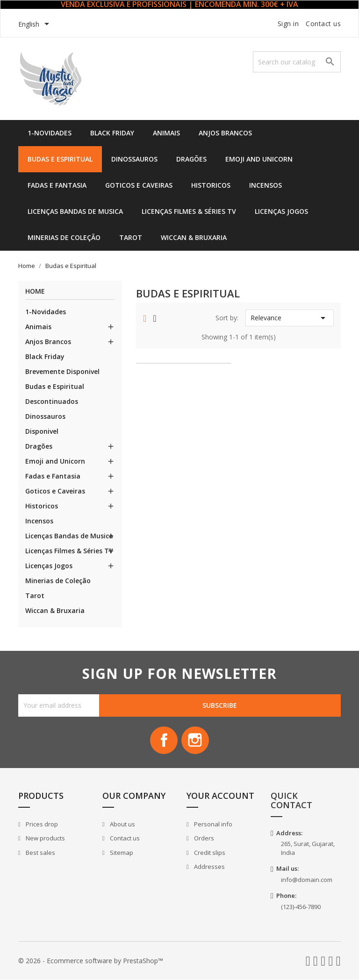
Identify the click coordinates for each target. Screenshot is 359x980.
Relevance (290, 318)
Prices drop (41, 825)
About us (122, 825)
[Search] (297, 62)
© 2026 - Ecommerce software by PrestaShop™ (91, 961)
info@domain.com (307, 880)
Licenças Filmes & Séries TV (189, 211)
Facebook (164, 740)
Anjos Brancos (225, 133)
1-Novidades (50, 133)
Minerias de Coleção (64, 237)
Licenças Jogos (281, 211)
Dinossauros (134, 159)
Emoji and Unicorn (259, 159)
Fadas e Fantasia (57, 185)
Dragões (191, 159)
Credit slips (209, 853)
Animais (166, 133)
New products (45, 839)
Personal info (212, 825)
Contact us (323, 24)
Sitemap (121, 853)
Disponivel (42, 431)
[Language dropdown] (35, 25)
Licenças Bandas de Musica (75, 211)
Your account (220, 796)
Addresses (209, 867)
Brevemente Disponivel (62, 371)
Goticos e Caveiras (139, 185)
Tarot (131, 237)
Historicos (211, 185)
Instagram (195, 740)
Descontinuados (52, 401)
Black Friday (112, 133)
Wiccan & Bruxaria (194, 237)
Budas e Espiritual (60, 159)
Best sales (40, 853)
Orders (203, 839)
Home (35, 292)
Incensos (266, 185)
